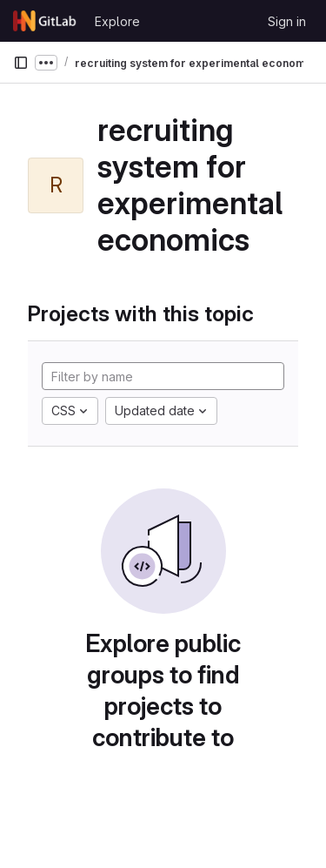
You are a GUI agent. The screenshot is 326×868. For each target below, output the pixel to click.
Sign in (287, 21)
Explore (117, 21)
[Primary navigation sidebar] (21, 63)
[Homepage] (45, 21)
